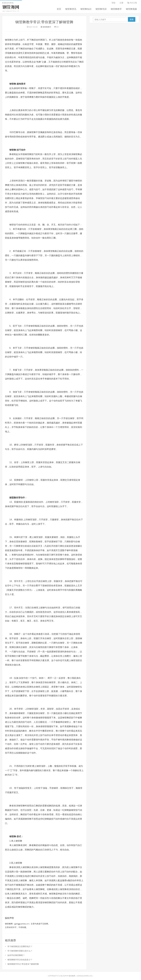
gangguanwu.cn (84, 976)
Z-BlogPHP (64, 976)
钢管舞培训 (101, 9)
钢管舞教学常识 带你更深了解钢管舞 (44, 22)
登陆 (113, 3)
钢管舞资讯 (71, 9)
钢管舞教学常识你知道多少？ (20, 960)
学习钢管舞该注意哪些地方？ (20, 946)
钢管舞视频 (131, 9)
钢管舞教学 (116, 9)
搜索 (132, 19)
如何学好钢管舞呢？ (16, 955)
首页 (59, 9)
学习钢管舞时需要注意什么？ (20, 951)
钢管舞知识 (86, 9)
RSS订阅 (132, 3)
